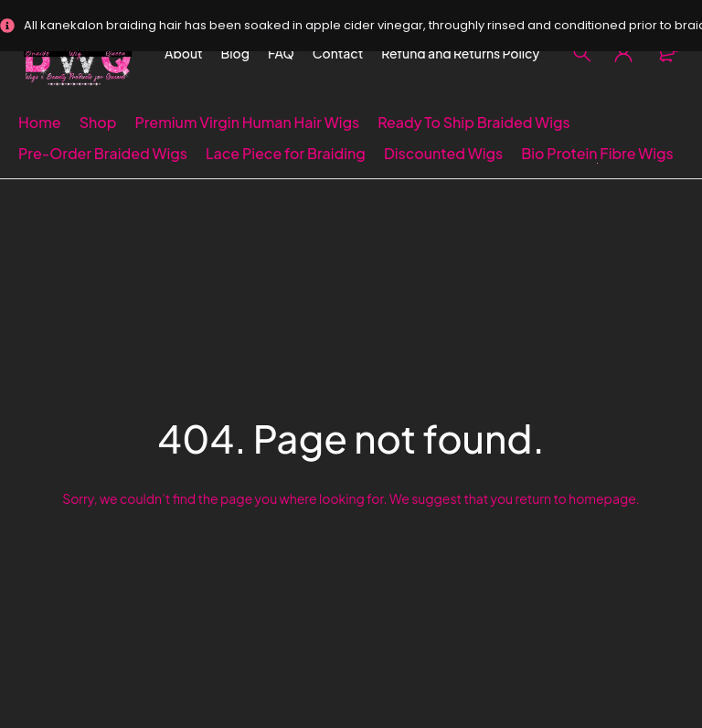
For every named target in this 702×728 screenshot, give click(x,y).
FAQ (281, 53)
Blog (235, 53)
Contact (338, 53)
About (184, 53)
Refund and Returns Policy (460, 53)
